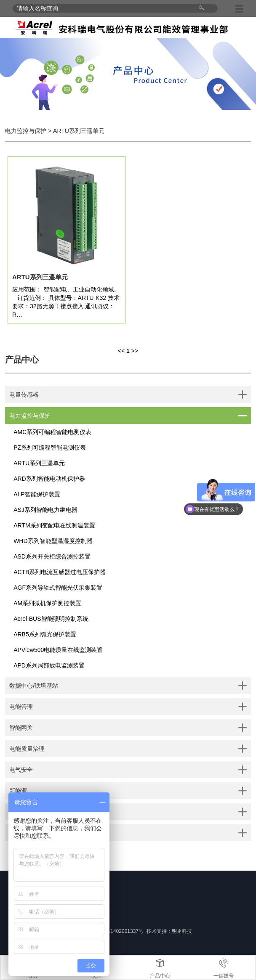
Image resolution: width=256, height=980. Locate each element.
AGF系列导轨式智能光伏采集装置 (58, 588)
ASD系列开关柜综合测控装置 (52, 556)
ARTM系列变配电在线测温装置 (54, 525)
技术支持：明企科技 (169, 931)
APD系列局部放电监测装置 (49, 665)
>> (135, 351)
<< (121, 351)
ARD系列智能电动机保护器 (49, 479)
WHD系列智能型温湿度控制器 (53, 541)
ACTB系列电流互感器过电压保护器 (60, 572)
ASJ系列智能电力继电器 (45, 510)
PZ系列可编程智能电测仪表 (50, 448)
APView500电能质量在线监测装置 (58, 650)
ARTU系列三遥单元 (39, 463)
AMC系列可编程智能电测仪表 (52, 432)
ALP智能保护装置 (37, 494)
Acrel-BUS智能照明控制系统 (51, 619)
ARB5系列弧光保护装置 (45, 634)
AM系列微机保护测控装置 (47, 603)
